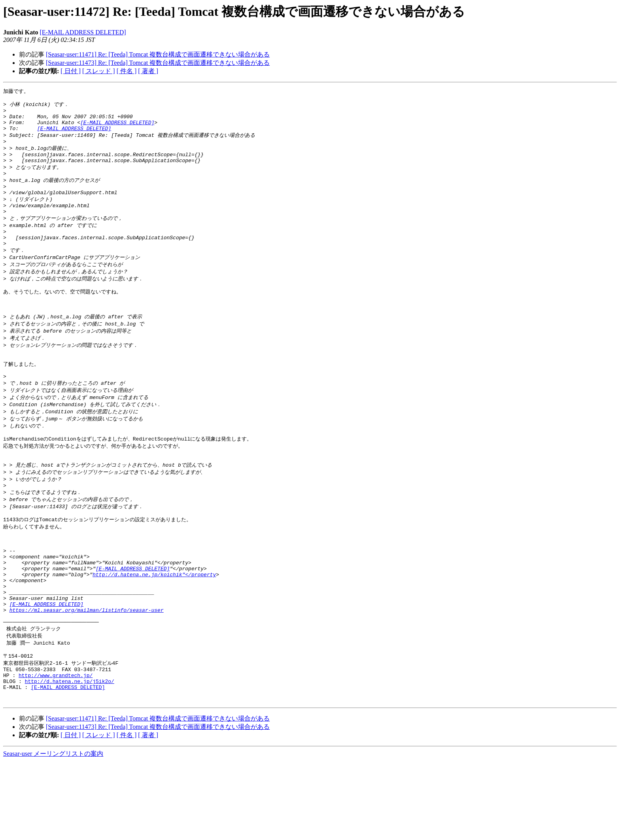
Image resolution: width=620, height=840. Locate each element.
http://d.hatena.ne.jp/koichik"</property (154, 633)
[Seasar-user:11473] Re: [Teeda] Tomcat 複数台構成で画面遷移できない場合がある (158, 63)
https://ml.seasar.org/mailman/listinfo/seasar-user (87, 676)
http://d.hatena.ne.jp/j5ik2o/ (70, 756)
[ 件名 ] (127, 71)
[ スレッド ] (99, 71)
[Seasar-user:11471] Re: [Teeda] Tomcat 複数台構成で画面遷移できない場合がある (158, 54)
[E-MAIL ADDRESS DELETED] (83, 32)
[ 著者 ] (148, 71)
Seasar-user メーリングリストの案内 (53, 832)
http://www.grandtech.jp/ (56, 749)
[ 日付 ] (71, 71)
